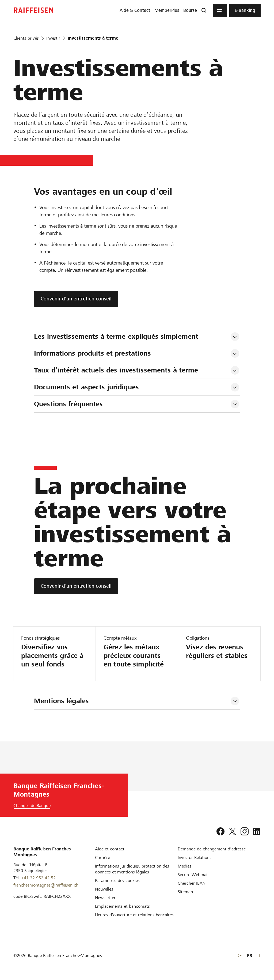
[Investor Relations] (195, 858)
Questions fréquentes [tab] (68, 404)
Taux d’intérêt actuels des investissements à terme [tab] (116, 370)
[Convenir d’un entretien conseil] (76, 586)
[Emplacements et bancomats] (122, 906)
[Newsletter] (105, 898)
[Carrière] (102, 858)
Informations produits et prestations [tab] (92, 353)
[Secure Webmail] (193, 875)
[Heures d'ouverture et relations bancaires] (134, 915)
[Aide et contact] (110, 849)
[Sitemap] (185, 892)
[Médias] (184, 866)
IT (259, 956)
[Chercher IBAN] (192, 883)
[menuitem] (135, 10)
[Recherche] (204, 10)
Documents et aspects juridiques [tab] (86, 387)
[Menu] (220, 10)
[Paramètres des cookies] (117, 881)
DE (239, 956)
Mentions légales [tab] (61, 701)
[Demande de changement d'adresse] (212, 849)
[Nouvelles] (104, 889)
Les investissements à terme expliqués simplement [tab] (116, 336)
